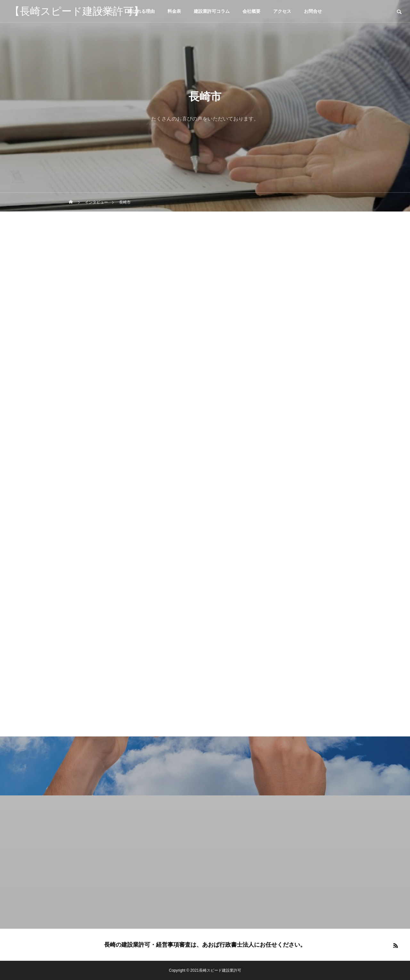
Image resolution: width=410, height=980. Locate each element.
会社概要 (251, 11)
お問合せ (313, 11)
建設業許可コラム (212, 11)
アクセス (282, 11)
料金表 (174, 11)
